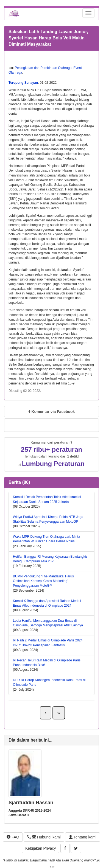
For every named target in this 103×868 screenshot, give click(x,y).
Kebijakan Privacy (41, 848)
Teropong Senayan (23, 83)
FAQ (13, 837)
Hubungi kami (44, 837)
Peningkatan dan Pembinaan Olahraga (43, 68)
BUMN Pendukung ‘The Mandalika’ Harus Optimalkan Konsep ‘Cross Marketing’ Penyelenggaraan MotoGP (43, 581)
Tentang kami (83, 837)
